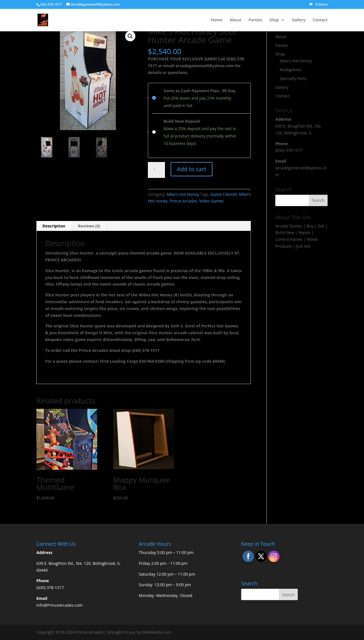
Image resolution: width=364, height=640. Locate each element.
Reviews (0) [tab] (89, 226)
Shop (274, 20)
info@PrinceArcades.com (60, 605)
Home (217, 20)
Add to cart (192, 169)
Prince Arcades (184, 201)
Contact (320, 20)
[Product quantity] (156, 170)
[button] (130, 36)
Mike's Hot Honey (183, 194)
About (235, 20)
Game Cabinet (224, 194)
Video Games (212, 201)
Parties (255, 20)
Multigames (290, 70)
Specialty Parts (293, 78)
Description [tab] (54, 226)
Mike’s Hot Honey (296, 61)
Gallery (299, 20)
